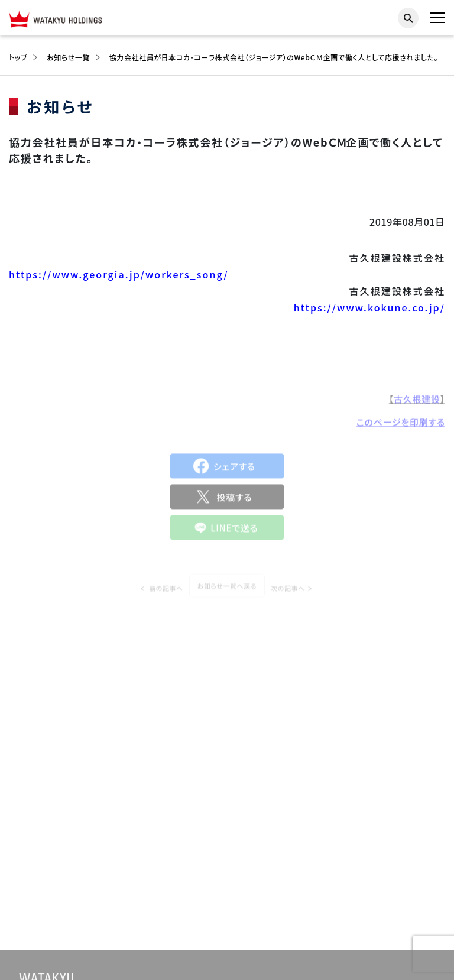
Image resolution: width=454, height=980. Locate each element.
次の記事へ (288, 594)
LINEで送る (234, 530)
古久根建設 (417, 402)
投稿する (234, 500)
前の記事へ (166, 594)
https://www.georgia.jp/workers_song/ (119, 274)
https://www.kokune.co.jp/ (369, 307)
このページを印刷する (401, 425)
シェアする (234, 469)
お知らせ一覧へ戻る (227, 592)
